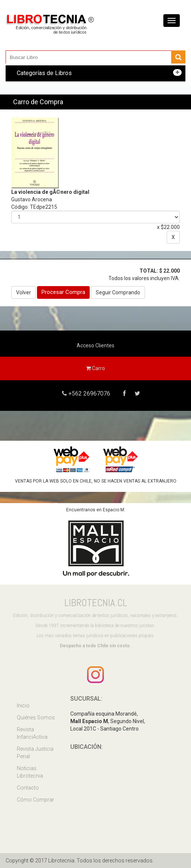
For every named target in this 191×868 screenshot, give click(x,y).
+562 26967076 (89, 393)
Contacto (28, 788)
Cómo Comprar (36, 800)
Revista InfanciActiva (32, 733)
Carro (95, 368)
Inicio (23, 706)
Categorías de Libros (44, 73)
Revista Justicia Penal (35, 753)
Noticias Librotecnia (30, 772)
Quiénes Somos (36, 717)
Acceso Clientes (95, 345)
